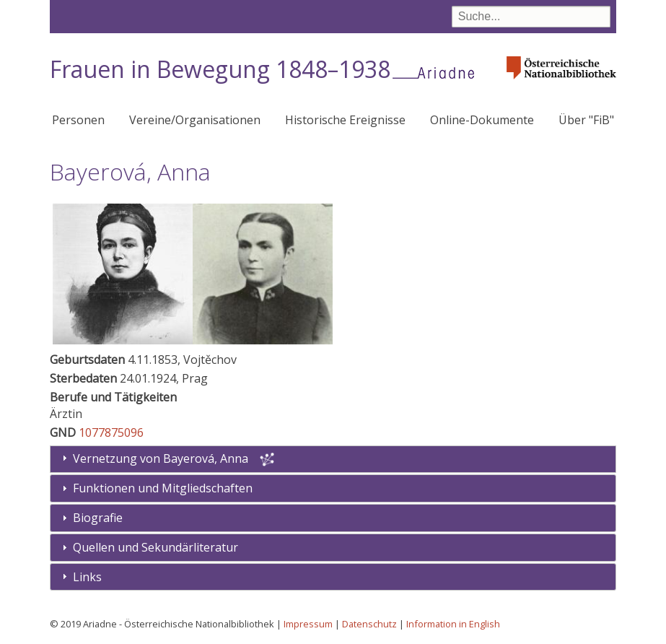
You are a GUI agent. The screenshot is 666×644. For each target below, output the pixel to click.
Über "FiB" (586, 120)
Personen (78, 120)
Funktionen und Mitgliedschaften (163, 488)
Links (87, 577)
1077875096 (111, 432)
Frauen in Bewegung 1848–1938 (220, 69)
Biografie (98, 518)
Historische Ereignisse (345, 120)
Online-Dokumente (482, 120)
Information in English (453, 624)
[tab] (333, 488)
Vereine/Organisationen (195, 120)
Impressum (308, 624)
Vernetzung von (162, 458)
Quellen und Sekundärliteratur (155, 547)
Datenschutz (369, 624)
